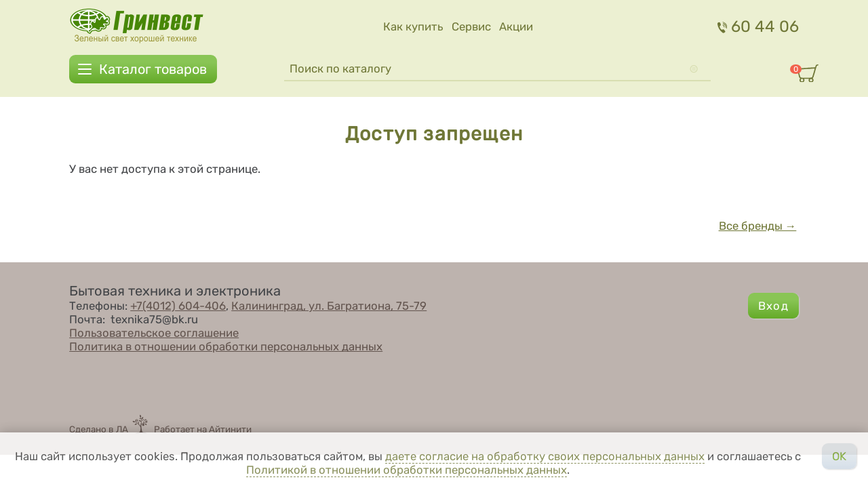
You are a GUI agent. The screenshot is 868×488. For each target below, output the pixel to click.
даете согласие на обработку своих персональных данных (545, 456)
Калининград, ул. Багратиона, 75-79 (329, 306)
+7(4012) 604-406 (178, 306)
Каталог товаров (153, 69)
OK (839, 456)
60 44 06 (758, 26)
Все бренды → (758, 226)
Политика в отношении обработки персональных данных (226, 346)
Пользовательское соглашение (154, 333)
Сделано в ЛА (99, 429)
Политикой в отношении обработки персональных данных (407, 470)
